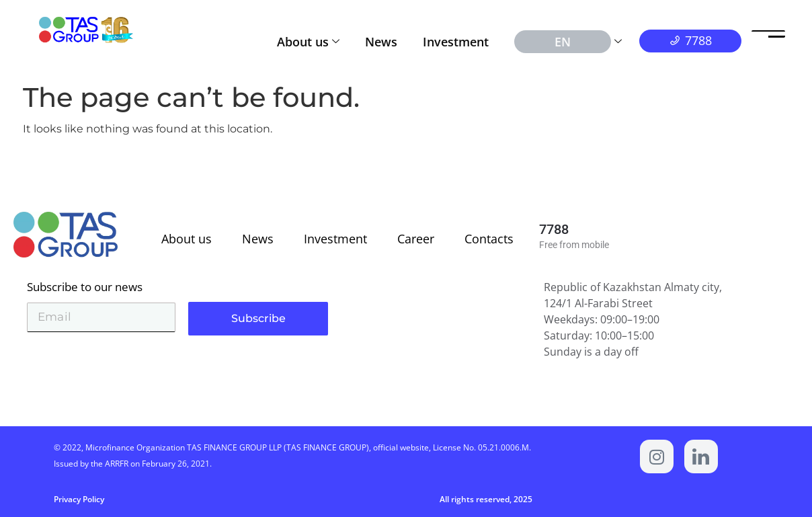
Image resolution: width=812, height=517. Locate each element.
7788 (554, 229)
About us (308, 42)
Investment (456, 42)
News (381, 42)
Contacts (489, 239)
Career (416, 239)
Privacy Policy (79, 499)
